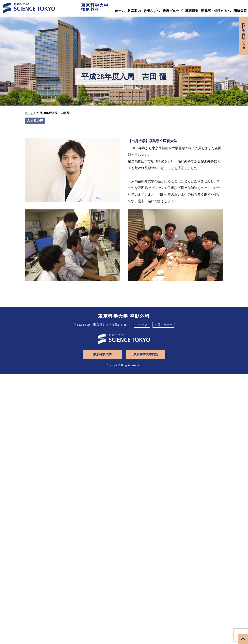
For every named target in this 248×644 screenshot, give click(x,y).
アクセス (142, 325)
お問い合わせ (163, 325)
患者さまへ (152, 11)
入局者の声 (35, 121)
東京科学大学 (102, 354)
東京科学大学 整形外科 (124, 316)
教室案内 (134, 11)
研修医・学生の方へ (216, 11)
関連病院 (240, 11)
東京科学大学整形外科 (95, 7)
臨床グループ (173, 11)
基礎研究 (192, 11)
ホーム (120, 11)
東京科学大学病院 (146, 354)
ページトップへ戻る (243, 639)
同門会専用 (244, 36)
